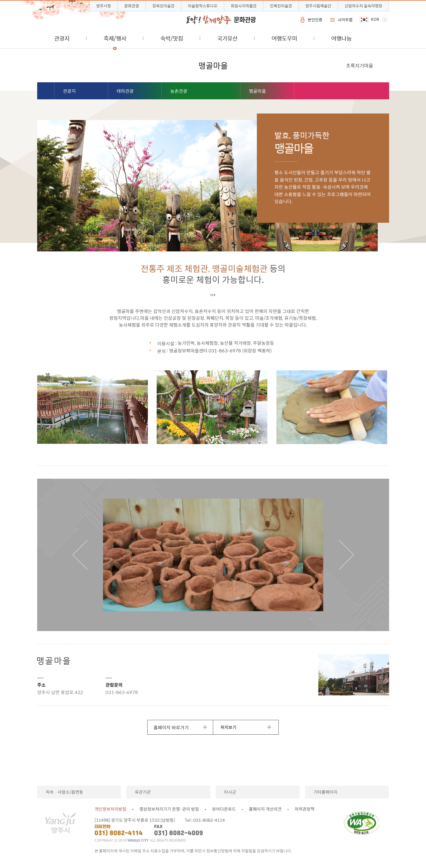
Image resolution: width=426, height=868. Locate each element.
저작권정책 (305, 809)
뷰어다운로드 (224, 809)
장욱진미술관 (163, 6)
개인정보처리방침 (110, 809)
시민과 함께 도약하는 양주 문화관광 (221, 20)
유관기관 (143, 792)
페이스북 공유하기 (367, 91)
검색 (380, 38)
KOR (375, 19)
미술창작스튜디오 (203, 6)
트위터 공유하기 (379, 91)
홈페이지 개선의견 (265, 809)
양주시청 (104, 6)
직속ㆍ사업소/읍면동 (64, 792)
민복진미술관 (281, 6)
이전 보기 (80, 555)
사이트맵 (345, 20)
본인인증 (315, 20)
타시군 (230, 792)
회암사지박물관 (244, 6)
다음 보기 (346, 555)
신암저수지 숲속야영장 (363, 6)
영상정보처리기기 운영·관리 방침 (169, 809)
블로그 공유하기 (354, 91)
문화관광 (132, 6)
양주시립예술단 (318, 6)
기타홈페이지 (326, 792)
